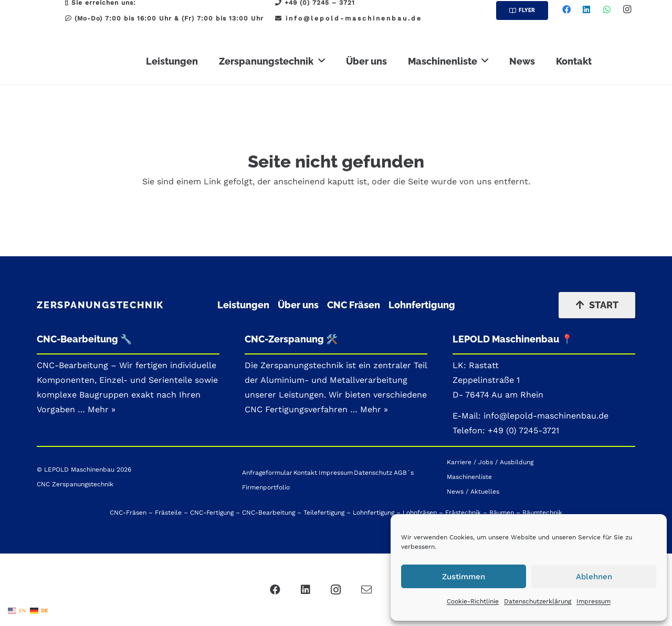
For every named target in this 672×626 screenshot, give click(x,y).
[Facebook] (566, 9)
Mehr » (374, 409)
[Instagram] (627, 9)
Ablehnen (594, 577)
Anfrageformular (267, 473)
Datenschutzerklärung (538, 601)
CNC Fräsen (354, 305)
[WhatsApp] (607, 9)
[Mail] (366, 590)
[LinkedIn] (586, 9)
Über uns (298, 305)
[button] (322, 61)
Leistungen (243, 305)
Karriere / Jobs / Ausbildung (490, 462)
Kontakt (305, 473)
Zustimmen (464, 577)
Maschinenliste (469, 477)
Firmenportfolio (266, 487)
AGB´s (404, 473)
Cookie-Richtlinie (473, 601)
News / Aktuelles (473, 492)
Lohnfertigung (422, 305)
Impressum (594, 601)
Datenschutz (373, 473)
